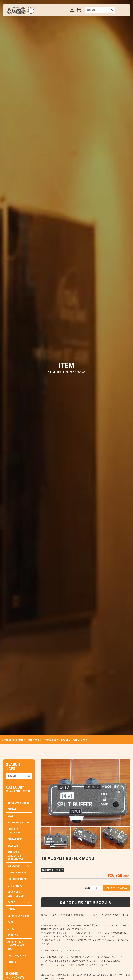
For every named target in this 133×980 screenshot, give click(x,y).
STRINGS (13, 935)
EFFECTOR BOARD (18, 879)
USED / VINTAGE (17, 872)
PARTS (11, 909)
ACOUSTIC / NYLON (18, 822)
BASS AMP (13, 846)
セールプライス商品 (18, 803)
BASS (11, 816)
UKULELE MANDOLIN (14, 831)
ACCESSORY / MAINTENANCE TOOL (16, 945)
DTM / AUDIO (15, 886)
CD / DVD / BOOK (17, 955)
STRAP (11, 929)
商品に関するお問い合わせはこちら (86, 902)
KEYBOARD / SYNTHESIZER (16, 894)
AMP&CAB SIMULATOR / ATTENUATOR (15, 856)
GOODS (12, 962)
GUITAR (12, 809)
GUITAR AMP (15, 839)
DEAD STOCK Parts (18, 915)
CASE (11, 922)
